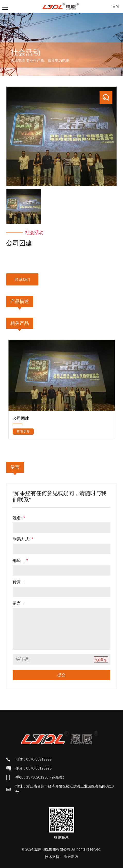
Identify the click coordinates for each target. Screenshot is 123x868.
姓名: (19, 518)
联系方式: (23, 539)
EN (116, 6)
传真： (19, 582)
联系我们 (22, 279)
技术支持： (62, 857)
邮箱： (20, 560)
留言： (19, 603)
